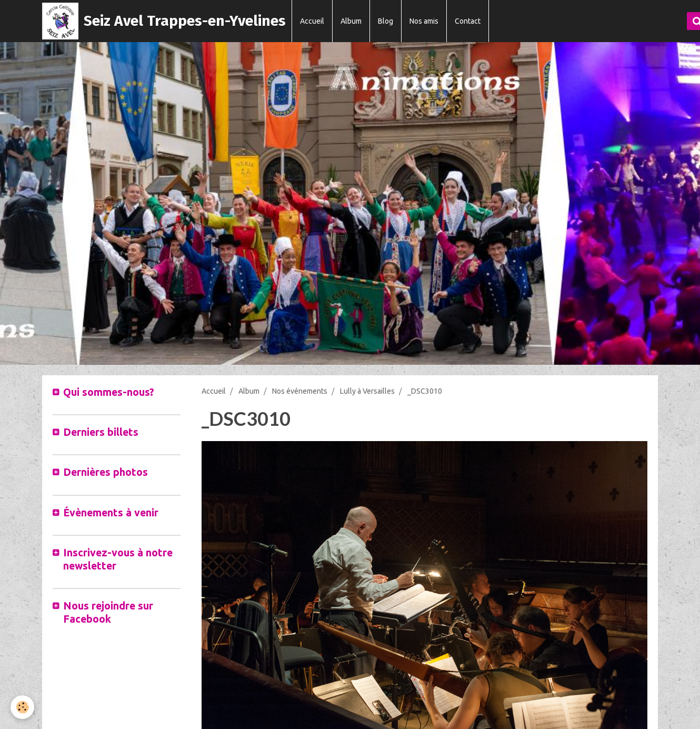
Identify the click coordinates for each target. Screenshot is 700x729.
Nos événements (300, 391)
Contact (468, 21)
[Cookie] (22, 707)
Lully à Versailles (367, 391)
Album (351, 21)
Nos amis (424, 21)
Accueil (312, 21)
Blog (386, 21)
